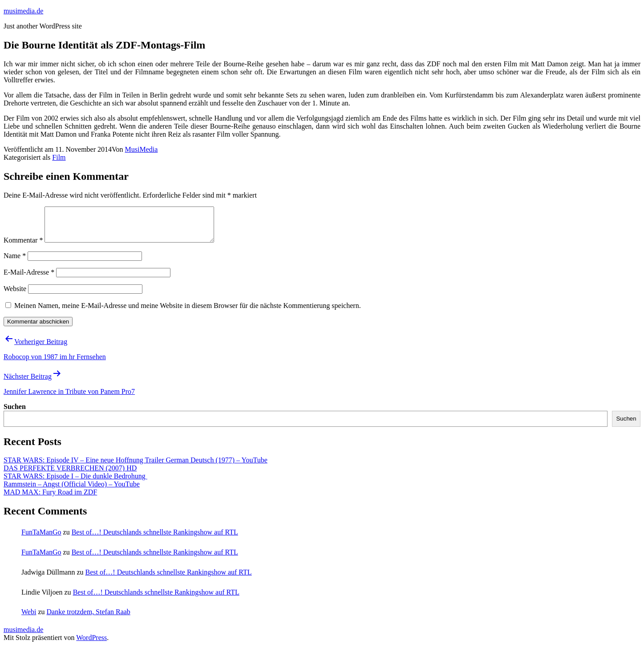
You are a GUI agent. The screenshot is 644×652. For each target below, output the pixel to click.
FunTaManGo (41, 539)
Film (59, 157)
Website (15, 295)
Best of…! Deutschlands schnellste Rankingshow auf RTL (155, 539)
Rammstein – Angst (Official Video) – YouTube (72, 491)
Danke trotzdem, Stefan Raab (88, 618)
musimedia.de (23, 11)
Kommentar (23, 247)
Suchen (15, 413)
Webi (29, 618)
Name (15, 262)
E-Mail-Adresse (29, 279)
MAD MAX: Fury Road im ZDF (50, 499)
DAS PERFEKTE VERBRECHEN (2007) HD (70, 475)
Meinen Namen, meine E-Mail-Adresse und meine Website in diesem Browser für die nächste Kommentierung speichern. (188, 312)
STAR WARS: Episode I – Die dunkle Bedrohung (75, 483)
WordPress (91, 644)
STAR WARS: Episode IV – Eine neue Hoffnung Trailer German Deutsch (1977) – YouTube (136, 467)
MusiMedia (142, 149)
